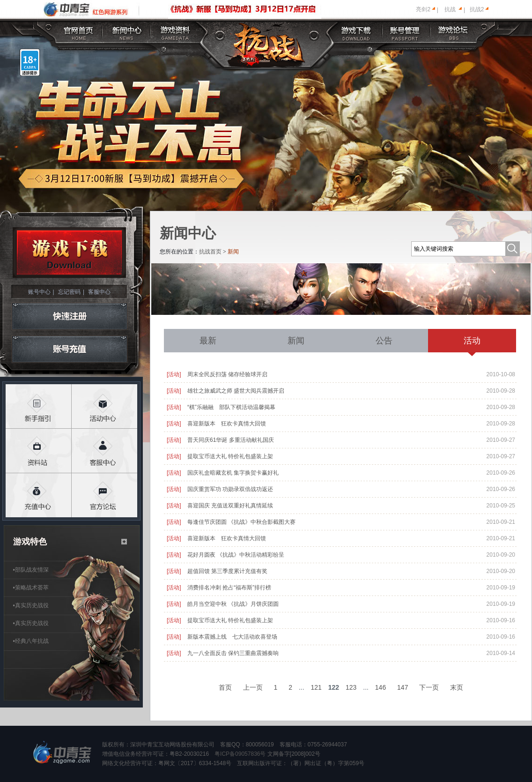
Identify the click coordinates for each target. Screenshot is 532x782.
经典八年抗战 (31, 641)
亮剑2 (423, 9)
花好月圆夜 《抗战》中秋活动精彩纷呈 (236, 555)
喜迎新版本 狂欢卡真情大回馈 (227, 424)
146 (381, 687)
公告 (384, 341)
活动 (472, 341)
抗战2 (477, 9)
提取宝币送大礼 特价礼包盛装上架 (230, 456)
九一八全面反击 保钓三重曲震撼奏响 (233, 653)
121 (316, 687)
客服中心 (99, 292)
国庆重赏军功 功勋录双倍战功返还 (230, 489)
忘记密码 (69, 292)
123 (351, 687)
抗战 (450, 9)
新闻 (296, 341)
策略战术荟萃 (31, 588)
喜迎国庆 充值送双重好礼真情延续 (230, 506)
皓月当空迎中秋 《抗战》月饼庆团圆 (233, 604)
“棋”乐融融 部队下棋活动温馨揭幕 (231, 407)
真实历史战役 (31, 605)
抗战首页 (210, 252)
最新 (208, 341)
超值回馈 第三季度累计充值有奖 (227, 571)
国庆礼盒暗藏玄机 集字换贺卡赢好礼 (233, 473)
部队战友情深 (31, 570)
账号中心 (39, 292)
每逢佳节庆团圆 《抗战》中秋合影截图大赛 (241, 522)
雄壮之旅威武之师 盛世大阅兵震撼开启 (236, 391)
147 (403, 687)
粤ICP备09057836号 (240, 754)
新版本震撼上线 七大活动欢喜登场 (232, 637)
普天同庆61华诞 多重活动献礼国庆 (231, 440)
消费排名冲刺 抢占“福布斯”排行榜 (229, 588)
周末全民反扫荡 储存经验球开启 (227, 374)
